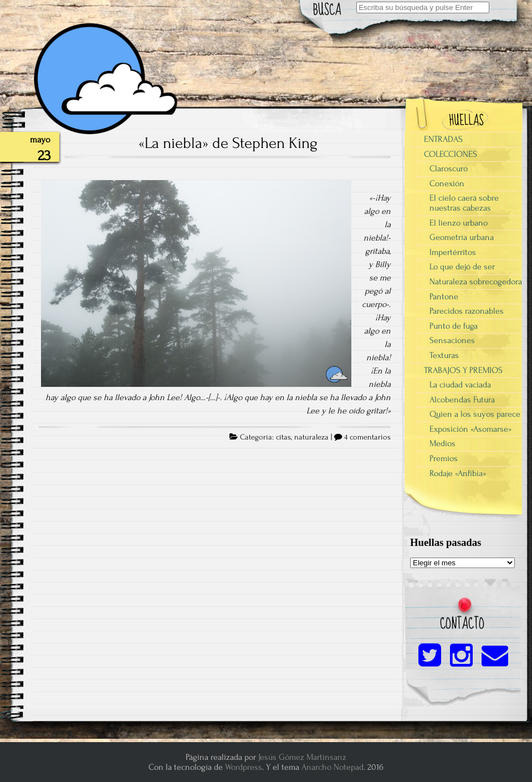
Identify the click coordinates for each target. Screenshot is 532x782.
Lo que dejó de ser (462, 267)
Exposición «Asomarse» (470, 429)
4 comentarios (367, 437)
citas (283, 437)
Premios (444, 458)
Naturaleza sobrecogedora (476, 282)
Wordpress (244, 767)
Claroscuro (449, 168)
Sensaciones (452, 340)
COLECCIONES (451, 154)
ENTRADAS (443, 139)
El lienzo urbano (459, 223)
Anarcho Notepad (332, 767)
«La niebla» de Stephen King (228, 143)
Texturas (444, 355)
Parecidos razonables (467, 311)
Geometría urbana (462, 237)
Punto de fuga (454, 326)
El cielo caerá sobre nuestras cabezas (464, 203)
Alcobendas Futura (462, 400)
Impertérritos (453, 252)
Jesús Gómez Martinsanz (302, 757)
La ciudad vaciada (460, 385)
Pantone (444, 297)
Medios (443, 443)
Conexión (447, 183)
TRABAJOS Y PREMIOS (463, 370)
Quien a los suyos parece (475, 414)
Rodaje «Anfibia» (458, 473)
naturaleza (311, 437)
